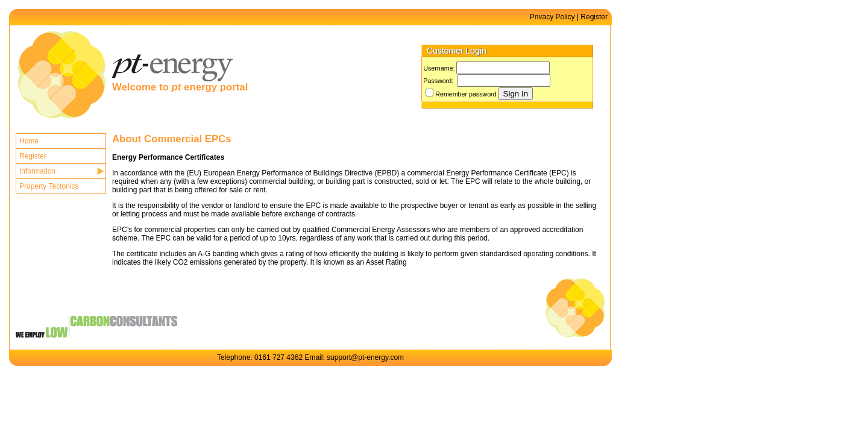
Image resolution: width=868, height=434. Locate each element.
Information (37, 171)
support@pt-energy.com (365, 357)
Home (29, 141)
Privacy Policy (552, 17)
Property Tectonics (49, 186)
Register (594, 17)
